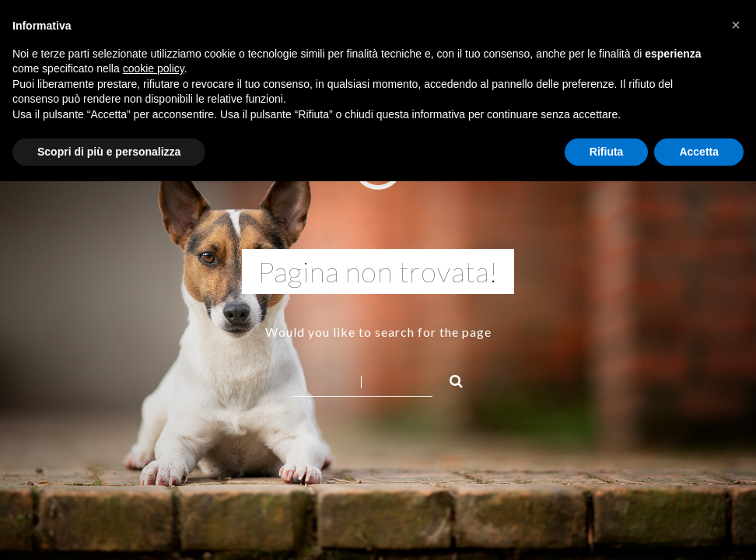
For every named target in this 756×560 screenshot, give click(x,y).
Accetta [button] (699, 152)
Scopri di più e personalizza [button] (109, 152)
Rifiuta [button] (607, 152)
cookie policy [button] (154, 68)
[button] (736, 25)
